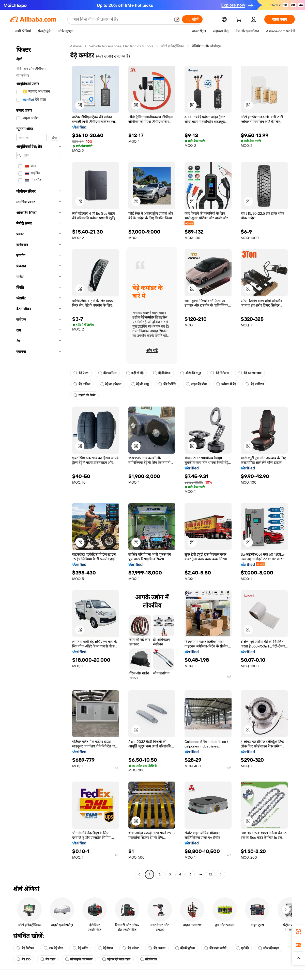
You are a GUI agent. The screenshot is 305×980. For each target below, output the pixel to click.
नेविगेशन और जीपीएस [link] (207, 46)
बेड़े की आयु (140, 384)
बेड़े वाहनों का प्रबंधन (79, 959)
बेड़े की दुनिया (185, 948)
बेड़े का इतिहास (111, 384)
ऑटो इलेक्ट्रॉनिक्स (173, 46)
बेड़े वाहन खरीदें (215, 948)
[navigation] (39, 461)
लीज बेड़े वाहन (269, 948)
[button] (177, 19)
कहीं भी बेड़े (135, 373)
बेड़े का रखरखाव (250, 373)
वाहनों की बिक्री (84, 395)
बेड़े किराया (148, 959)
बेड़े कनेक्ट (131, 948)
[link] (298, 932)
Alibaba (76, 46)
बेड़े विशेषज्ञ (162, 373)
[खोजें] (192, 19)
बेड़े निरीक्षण (220, 373)
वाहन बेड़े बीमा (196, 384)
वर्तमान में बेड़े (226, 384)
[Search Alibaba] (121, 19)
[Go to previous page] (139, 874)
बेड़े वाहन (48, 959)
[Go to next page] (221, 874)
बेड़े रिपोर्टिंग (167, 384)
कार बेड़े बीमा (53, 948)
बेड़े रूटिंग (80, 948)
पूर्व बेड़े (242, 948)
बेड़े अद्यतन (157, 948)
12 (210, 874)
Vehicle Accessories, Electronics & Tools (121, 46)
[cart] (240, 20)
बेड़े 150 (24, 959)
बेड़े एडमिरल (107, 373)
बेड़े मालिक (82, 384)
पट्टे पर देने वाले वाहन (116, 959)
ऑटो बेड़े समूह (190, 373)
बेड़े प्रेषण (81, 373)
